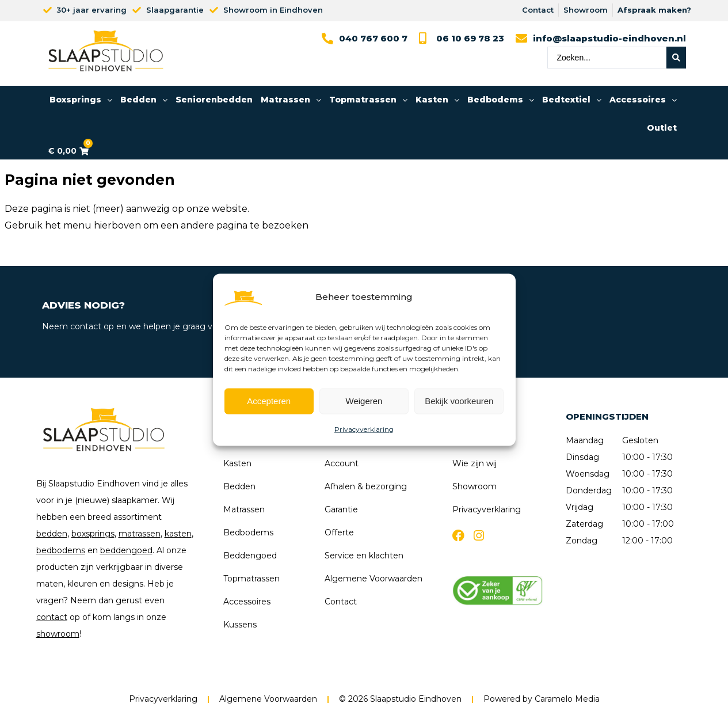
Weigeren (364, 401)
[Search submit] (676, 58)
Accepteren (269, 401)
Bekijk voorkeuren (459, 401)
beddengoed (126, 550)
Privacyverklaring (364, 429)
